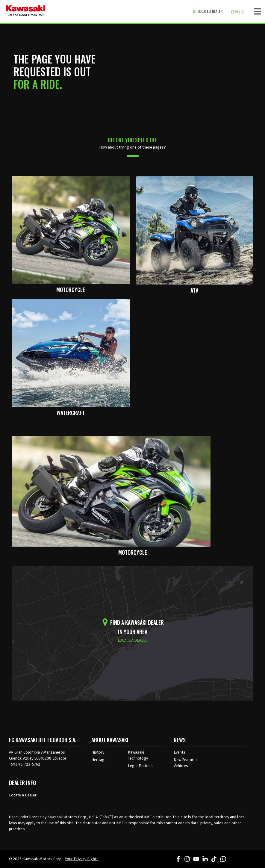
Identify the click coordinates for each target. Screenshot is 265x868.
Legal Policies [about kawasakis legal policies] (140, 766)
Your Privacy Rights (82, 859)
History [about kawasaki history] (98, 752)
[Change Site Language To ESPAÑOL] (239, 12)
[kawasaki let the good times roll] (26, 11)
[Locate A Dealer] (209, 11)
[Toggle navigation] (258, 11)
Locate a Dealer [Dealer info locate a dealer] (23, 795)
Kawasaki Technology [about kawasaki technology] (138, 755)
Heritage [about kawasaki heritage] (99, 760)
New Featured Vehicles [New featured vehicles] (186, 763)
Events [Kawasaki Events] (180, 752)
